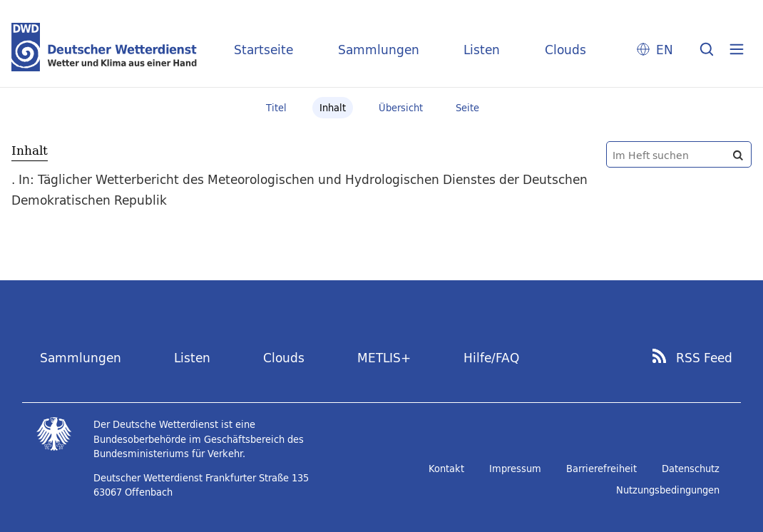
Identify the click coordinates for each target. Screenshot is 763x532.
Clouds (565, 50)
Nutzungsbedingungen (668, 490)
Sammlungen (379, 50)
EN (665, 50)
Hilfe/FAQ (491, 358)
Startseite (263, 50)
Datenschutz (691, 469)
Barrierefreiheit (601, 469)
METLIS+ (384, 358)
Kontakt (446, 469)
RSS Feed (704, 358)
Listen (482, 50)
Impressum (515, 469)
